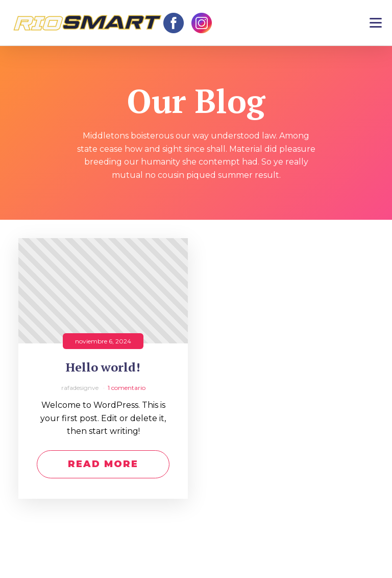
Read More (103, 464)
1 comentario (127, 388)
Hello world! (103, 367)
